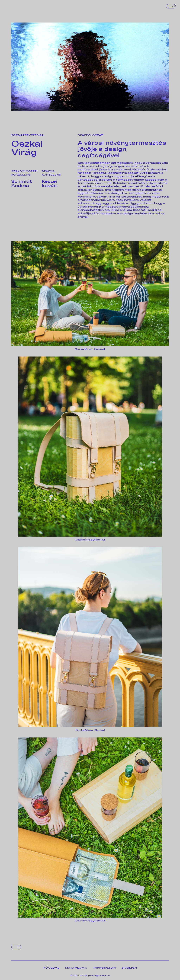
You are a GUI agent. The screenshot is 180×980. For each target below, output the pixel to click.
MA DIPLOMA (76, 968)
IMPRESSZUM (104, 968)
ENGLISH (129, 968)
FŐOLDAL (51, 968)
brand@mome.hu (99, 975)
